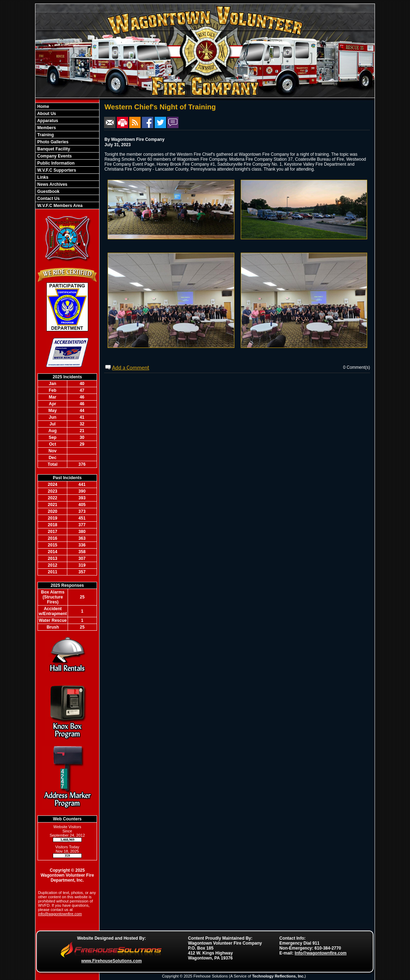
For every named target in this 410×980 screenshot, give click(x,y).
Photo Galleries (52, 142)
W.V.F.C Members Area (59, 206)
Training (45, 135)
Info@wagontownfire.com (320, 953)
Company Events (54, 156)
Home (43, 107)
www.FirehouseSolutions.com (112, 961)
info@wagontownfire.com (60, 914)
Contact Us (48, 199)
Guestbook (48, 191)
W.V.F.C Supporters (56, 170)
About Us (46, 114)
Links (42, 177)
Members (46, 128)
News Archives (52, 184)
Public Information (55, 163)
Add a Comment (131, 368)
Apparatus (47, 121)
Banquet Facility (53, 149)
